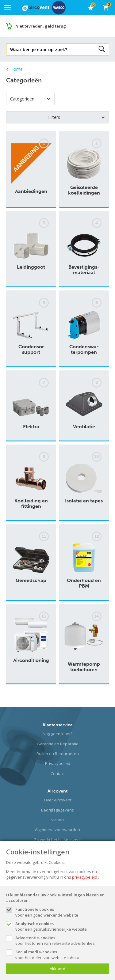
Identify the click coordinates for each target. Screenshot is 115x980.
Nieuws (57, 820)
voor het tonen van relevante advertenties (62, 940)
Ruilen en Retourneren (58, 754)
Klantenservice (58, 725)
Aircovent (57, 791)
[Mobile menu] (8, 8)
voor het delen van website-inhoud (62, 955)
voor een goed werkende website (62, 912)
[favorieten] (90, 8)
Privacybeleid (58, 763)
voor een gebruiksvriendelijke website (62, 926)
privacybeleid (85, 877)
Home (14, 69)
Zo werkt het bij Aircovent (57, 840)
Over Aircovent (58, 800)
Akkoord (57, 969)
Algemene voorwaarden (57, 830)
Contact (58, 774)
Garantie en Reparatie (58, 744)
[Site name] (44, 8)
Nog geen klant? (57, 734)
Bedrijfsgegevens (57, 810)
